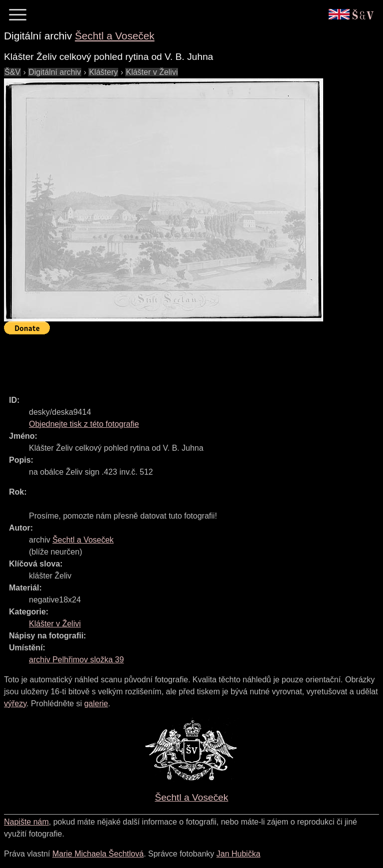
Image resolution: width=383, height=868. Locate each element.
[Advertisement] (186, 360)
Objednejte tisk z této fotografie (84, 424)
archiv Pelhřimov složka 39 (76, 660)
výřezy (15, 704)
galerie (96, 704)
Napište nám (26, 822)
